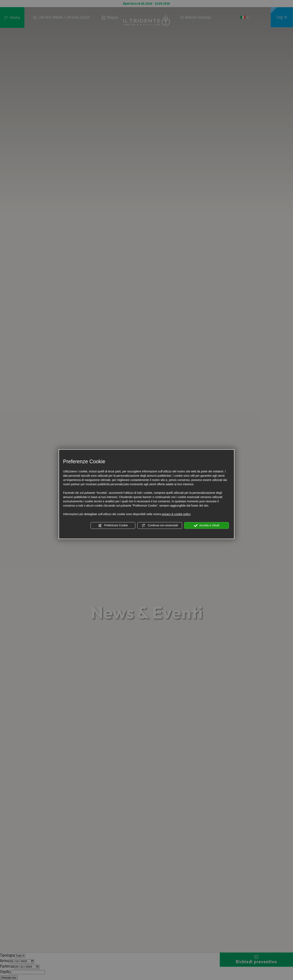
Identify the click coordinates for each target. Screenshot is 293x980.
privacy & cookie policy (176, 514)
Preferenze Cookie (113, 526)
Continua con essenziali (160, 526)
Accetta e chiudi (207, 526)
